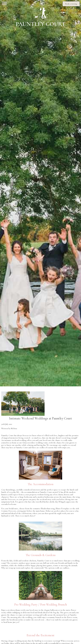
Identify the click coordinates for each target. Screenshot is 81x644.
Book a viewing (71, 4)
